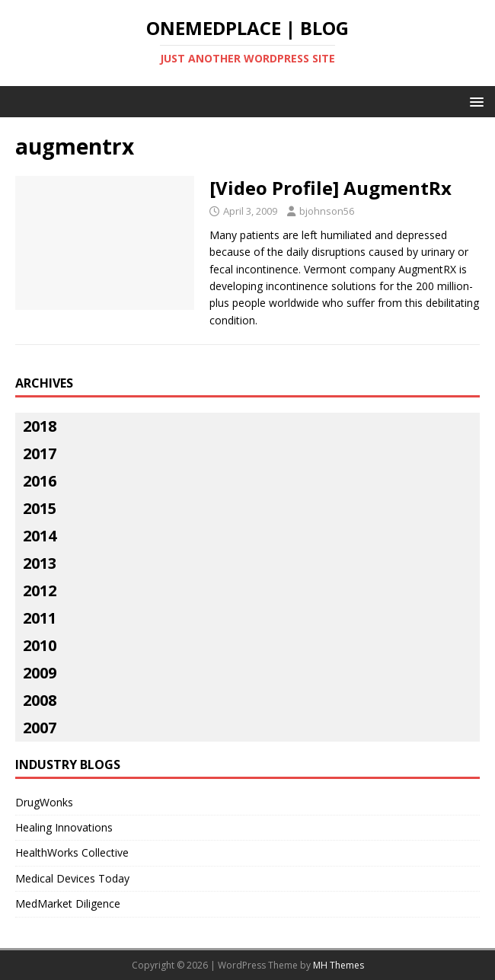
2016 (40, 481)
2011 (40, 618)
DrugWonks (44, 802)
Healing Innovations (64, 827)
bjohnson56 (327, 211)
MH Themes (339, 965)
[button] (474, 101)
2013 (40, 563)
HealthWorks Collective (72, 852)
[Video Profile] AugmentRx (331, 188)
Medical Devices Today (72, 878)
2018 (40, 426)
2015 (40, 508)
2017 (40, 453)
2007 (40, 728)
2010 (40, 645)
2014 (40, 536)
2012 (40, 591)
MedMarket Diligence (68, 903)
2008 (40, 700)
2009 (40, 673)
